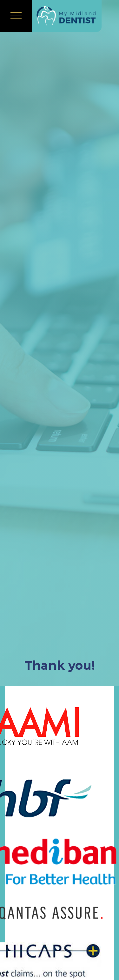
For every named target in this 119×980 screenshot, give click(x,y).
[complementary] (73, 945)
